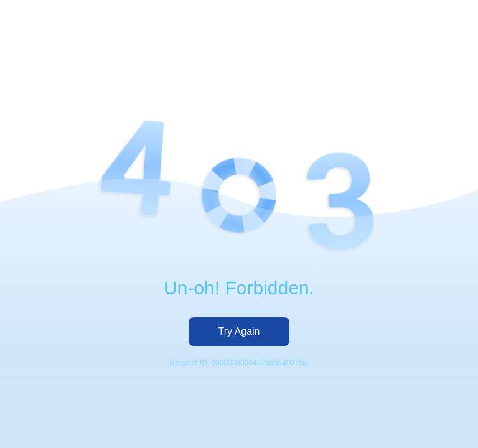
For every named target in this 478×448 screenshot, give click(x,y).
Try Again (239, 331)
